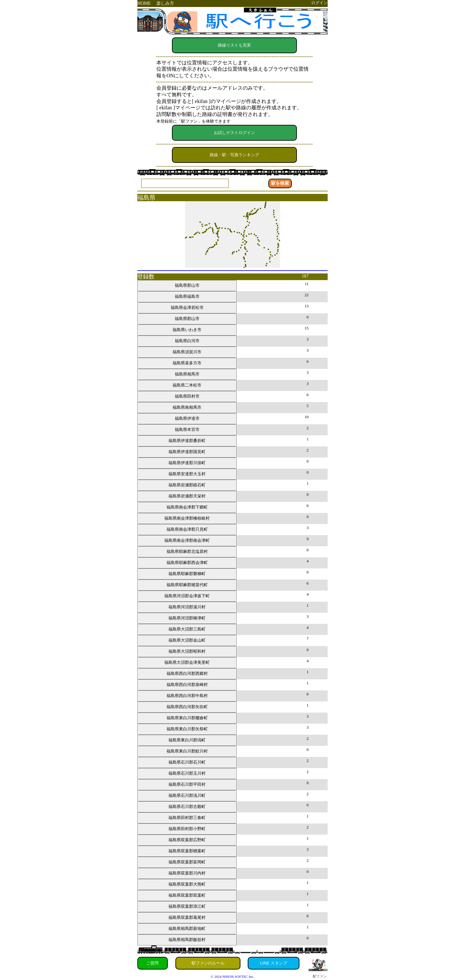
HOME (144, 3)
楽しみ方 (165, 3)
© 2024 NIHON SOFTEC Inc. (233, 977)
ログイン (319, 3)
